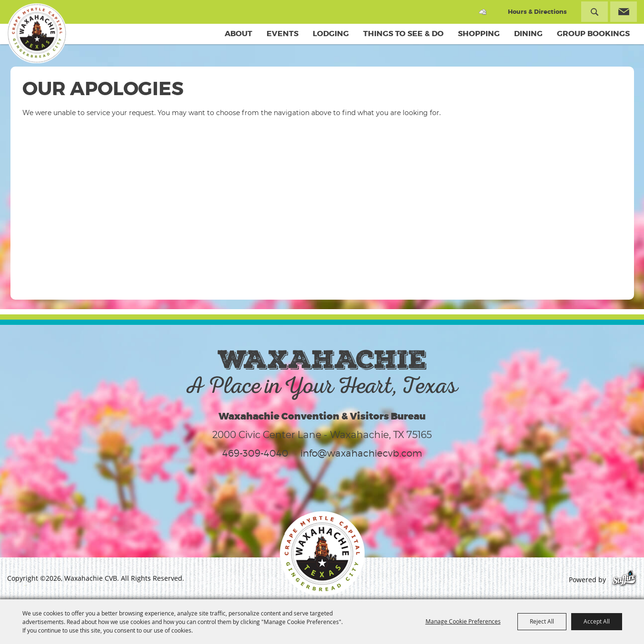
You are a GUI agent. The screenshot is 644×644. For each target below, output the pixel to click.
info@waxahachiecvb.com (361, 453)
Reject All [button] (542, 621)
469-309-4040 (255, 453)
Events (282, 34)
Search (594, 12)
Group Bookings (593, 34)
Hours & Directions (537, 12)
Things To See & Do (403, 34)
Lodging (331, 34)
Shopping (479, 34)
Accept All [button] (597, 621)
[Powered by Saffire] (624, 580)
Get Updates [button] (624, 12)
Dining (528, 34)
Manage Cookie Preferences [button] (463, 621)
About (238, 34)
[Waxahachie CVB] (37, 33)
